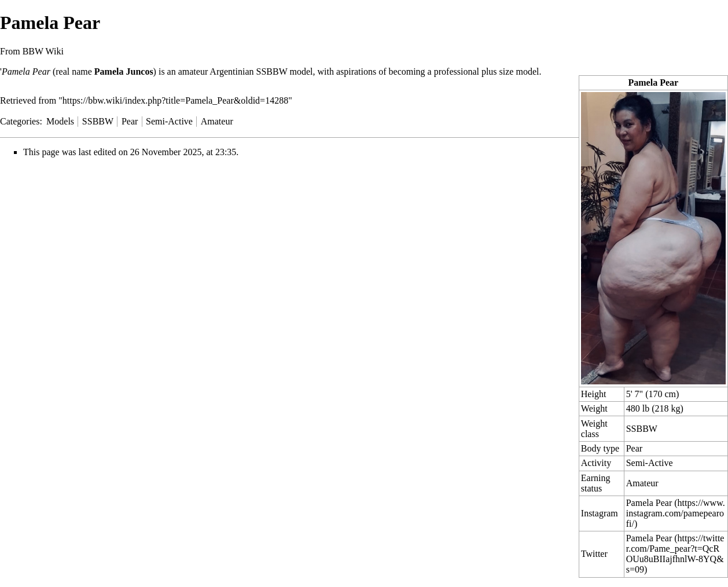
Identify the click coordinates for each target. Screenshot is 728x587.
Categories (20, 121)
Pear (634, 448)
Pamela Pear (649, 503)
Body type (600, 448)
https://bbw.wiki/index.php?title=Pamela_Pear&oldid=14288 (175, 100)
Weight (594, 408)
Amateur (642, 483)
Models (60, 121)
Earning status (596, 483)
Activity (596, 463)
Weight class (594, 429)
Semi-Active (650, 463)
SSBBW (642, 429)
